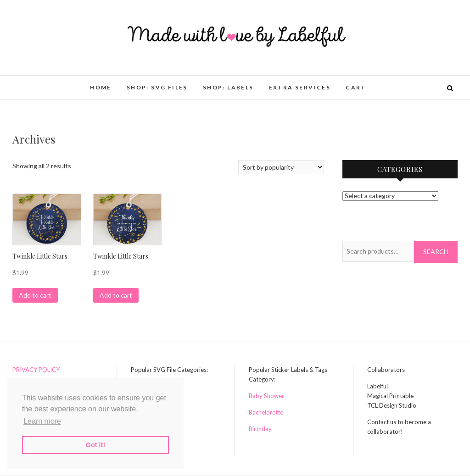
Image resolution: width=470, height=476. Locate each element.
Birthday (260, 429)
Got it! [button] (95, 445)
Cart (356, 87)
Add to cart (35, 295)
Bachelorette (266, 412)
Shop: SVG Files (157, 87)
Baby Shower (266, 396)
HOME (101, 87)
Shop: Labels (228, 87)
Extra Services (300, 87)
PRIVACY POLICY (36, 370)
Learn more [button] (42, 421)
